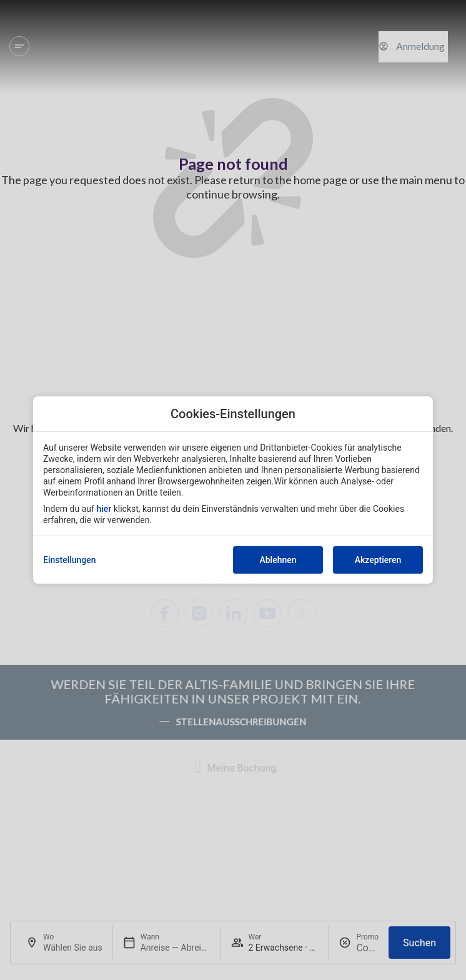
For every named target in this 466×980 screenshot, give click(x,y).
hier (104, 509)
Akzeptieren (378, 560)
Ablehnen (278, 560)
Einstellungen (70, 560)
